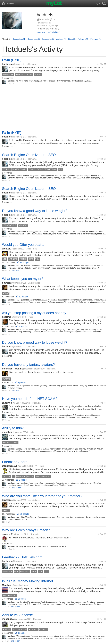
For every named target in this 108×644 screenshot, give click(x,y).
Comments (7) (48, 39)
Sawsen (6, 283)
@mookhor (18, 432)
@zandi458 (18, 403)
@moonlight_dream (31, 369)
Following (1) (96, 39)
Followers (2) (83, 39)
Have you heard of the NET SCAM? (30, 399)
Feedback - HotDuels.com (22, 557)
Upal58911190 (10, 466)
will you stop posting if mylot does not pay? (35, 313)
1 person (18, 271)
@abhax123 (19, 249)
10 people (23, 297)
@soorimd (16, 317)
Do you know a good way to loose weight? (35, 211)
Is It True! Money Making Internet (28, 581)
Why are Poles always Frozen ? (27, 530)
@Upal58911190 (26, 466)
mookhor (7, 432)
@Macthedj (18, 585)
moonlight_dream (12, 369)
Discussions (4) (19, 39)
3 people (23, 480)
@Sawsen (16, 283)
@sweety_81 (20, 534)
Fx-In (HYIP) (12, 60)
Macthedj (7, 585)
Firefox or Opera (15, 462)
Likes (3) (72, 39)
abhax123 (7, 249)
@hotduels (17, 64)
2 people (23, 326)
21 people (24, 514)
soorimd (7, 317)
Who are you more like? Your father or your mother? (42, 496)
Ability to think (13, 428)
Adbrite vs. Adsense (17, 615)
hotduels (7, 64)
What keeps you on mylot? (23, 279)
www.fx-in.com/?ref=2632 (48, 32)
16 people (24, 263)
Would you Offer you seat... (23, 245)
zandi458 (7, 403)
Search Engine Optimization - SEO (29, 155)
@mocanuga (20, 619)
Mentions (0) (61, 39)
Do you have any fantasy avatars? (28, 365)
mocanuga (8, 619)
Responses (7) (34, 39)
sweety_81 (8, 534)
